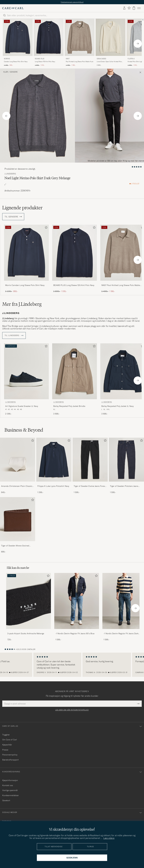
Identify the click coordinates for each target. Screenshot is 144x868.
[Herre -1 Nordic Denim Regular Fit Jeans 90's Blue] (77, 601)
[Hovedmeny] (139, 8)
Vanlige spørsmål (10, 790)
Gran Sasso (101, 59)
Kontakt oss (8, 785)
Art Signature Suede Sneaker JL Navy (22, 406)
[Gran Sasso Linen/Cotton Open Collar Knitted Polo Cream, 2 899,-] (111, 43)
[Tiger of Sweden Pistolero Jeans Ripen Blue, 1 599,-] (126, 466)
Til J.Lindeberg (14, 335)
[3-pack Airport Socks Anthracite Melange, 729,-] (29, 607)
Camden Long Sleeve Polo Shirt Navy (16, 62)
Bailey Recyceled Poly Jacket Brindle (69, 406)
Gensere (14, 72)
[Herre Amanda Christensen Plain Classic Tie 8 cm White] (18, 460)
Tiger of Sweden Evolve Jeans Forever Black (90, 486)
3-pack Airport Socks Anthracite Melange (26, 633)
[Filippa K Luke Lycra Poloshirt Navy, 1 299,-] (54, 466)
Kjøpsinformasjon (10, 780)
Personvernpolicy (10, 755)
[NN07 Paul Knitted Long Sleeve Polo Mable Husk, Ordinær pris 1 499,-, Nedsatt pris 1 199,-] (80, 43)
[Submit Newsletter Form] (138, 704)
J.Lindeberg (10, 174)
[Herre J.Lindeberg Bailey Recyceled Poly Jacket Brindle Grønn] (75, 371)
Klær (6, 72)
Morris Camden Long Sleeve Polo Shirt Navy (25, 285)
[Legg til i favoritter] (46, 228)
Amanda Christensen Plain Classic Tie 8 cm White (17, 486)
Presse (5, 750)
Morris (7, 59)
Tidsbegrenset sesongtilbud (72, 2)
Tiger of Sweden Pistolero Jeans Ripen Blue (124, 486)
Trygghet (6, 735)
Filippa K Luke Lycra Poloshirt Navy (53, 486)
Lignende (22, 208)
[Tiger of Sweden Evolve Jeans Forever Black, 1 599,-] (90, 466)
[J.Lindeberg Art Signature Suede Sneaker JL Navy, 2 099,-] (26, 379)
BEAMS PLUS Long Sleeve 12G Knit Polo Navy (74, 285)
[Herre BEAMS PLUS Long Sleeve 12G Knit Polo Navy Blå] (49, 37)
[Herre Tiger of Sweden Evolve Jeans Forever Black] (90, 460)
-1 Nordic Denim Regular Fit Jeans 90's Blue (75, 633)
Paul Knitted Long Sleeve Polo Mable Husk (80, 62)
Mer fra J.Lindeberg (22, 304)
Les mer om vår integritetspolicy (72, 710)
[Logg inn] (124, 8)
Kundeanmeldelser (10, 795)
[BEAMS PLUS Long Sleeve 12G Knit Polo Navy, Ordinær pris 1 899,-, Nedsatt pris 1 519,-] (49, 43)
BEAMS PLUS (40, 59)
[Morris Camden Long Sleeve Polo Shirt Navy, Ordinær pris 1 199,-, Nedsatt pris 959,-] (18, 43)
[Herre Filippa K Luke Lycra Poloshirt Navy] (54, 460)
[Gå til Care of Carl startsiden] (13, 8)
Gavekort (6, 800)
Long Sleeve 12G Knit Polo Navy (45, 62)
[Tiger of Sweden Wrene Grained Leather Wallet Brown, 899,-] (18, 525)
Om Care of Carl (10, 740)
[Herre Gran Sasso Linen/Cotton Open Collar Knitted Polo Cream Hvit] (111, 37)
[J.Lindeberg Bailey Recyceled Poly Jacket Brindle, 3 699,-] (75, 379)
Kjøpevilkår (7, 745)
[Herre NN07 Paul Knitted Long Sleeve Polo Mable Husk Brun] (80, 37)
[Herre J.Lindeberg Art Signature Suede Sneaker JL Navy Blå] (26, 371)
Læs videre (109, 838)
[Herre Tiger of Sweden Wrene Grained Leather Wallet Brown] (18, 519)
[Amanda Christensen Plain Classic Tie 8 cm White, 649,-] (18, 466)
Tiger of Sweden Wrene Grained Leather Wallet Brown (15, 546)
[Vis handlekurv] (134, 8)
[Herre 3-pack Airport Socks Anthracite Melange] (29, 601)
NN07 (68, 59)
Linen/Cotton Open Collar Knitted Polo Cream (109, 62)
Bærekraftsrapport (10, 760)
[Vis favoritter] (129, 8)
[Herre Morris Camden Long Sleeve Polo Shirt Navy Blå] (18, 37)
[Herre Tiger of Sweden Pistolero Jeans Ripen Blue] (126, 460)
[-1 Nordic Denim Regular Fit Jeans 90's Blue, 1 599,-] (77, 607)
